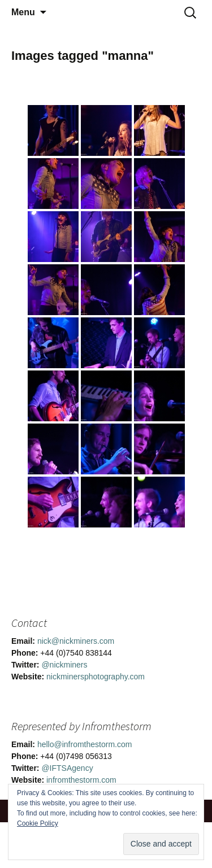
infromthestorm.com (81, 780)
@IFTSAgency (67, 768)
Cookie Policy (38, 823)
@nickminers (64, 665)
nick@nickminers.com (76, 641)
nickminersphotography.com (96, 677)
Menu (23, 12)
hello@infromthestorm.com (85, 744)
